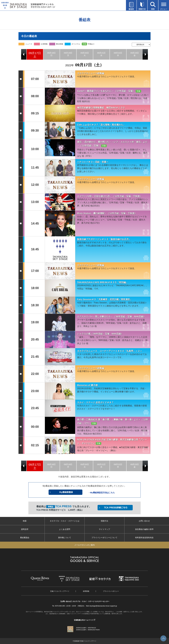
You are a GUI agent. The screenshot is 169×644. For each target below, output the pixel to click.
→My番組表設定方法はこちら (101, 493)
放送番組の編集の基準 (144, 529)
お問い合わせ (144, 521)
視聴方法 (104, 521)
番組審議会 (25, 538)
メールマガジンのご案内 (84, 545)
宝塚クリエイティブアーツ (60, 591)
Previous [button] (24, 54)
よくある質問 (65, 529)
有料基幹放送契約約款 (144, 538)
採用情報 (86, 591)
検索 (25, 521)
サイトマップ (104, 529)
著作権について (65, 538)
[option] (35, 54)
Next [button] (145, 54)
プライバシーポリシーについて (104, 538)
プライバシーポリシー (111, 591)
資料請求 (25, 529)
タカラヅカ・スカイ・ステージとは (65, 521)
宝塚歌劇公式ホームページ (83, 620)
